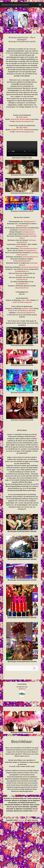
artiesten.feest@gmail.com (25, 121)
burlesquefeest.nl (30, 251)
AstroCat (21, 820)
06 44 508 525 (27, 302)
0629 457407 (15, 119)
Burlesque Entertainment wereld (15, 5)
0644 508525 (26, 119)
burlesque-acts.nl (22, 275)
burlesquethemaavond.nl (22, 261)
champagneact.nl (29, 222)
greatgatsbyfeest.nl (22, 271)
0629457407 (15, 130)
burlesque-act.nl (22, 226)
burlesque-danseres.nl (26, 230)
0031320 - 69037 (28, 309)
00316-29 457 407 (14, 311)
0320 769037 (23, 117)
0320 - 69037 (26, 300)
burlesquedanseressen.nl (29, 248)
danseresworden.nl (22, 288)
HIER (35, 811)
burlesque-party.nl (28, 232)
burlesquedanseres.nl (30, 257)
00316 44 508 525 (28, 311)
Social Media (22, 684)
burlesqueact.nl (22, 280)
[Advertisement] (22, 846)
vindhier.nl (22, 689)
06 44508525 (26, 130)
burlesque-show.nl (22, 246)
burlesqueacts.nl (30, 234)
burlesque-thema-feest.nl (30, 267)
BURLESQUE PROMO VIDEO (22, 149)
